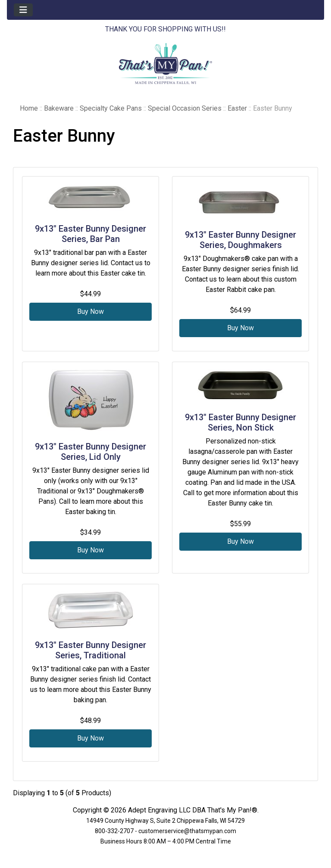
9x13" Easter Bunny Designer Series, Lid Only (91, 452)
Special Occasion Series (185, 108)
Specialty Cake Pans (111, 108)
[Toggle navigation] (23, 10)
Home (29, 108)
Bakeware (59, 108)
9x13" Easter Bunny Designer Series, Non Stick (240, 422)
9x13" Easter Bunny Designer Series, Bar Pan (91, 234)
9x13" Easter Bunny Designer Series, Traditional (91, 650)
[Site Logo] (165, 64)
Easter (237, 108)
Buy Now (91, 312)
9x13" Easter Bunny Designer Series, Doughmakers (240, 240)
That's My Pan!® (232, 810)
